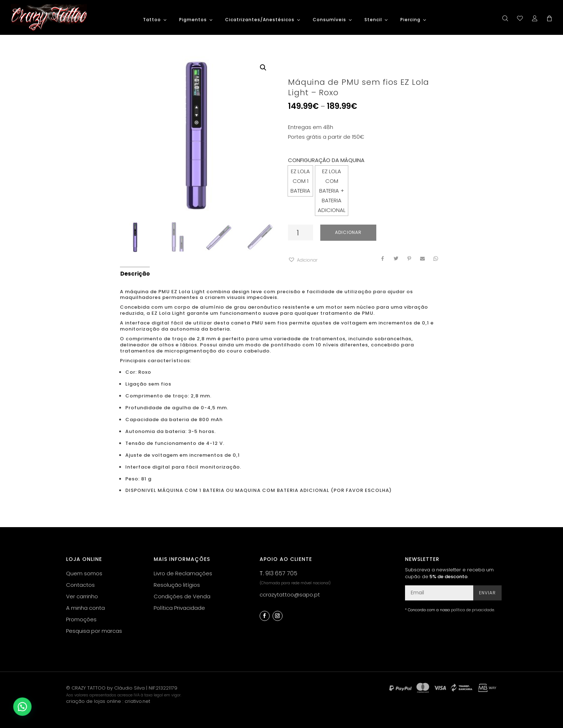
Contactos (80, 585)
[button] (303, 260)
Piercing (410, 20)
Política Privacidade (179, 608)
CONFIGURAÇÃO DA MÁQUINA (326, 160)
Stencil (373, 20)
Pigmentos (193, 20)
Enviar (487, 593)
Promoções (81, 619)
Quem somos (84, 573)
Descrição (135, 274)
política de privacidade (473, 610)
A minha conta (85, 608)
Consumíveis (329, 20)
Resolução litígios (177, 585)
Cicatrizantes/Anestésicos (260, 20)
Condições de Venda (182, 596)
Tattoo (152, 20)
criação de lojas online (94, 701)
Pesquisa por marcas (94, 631)
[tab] (134, 273)
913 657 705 (281, 573)
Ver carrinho (82, 596)
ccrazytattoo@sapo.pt (290, 595)
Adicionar (348, 232)
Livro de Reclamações (183, 573)
